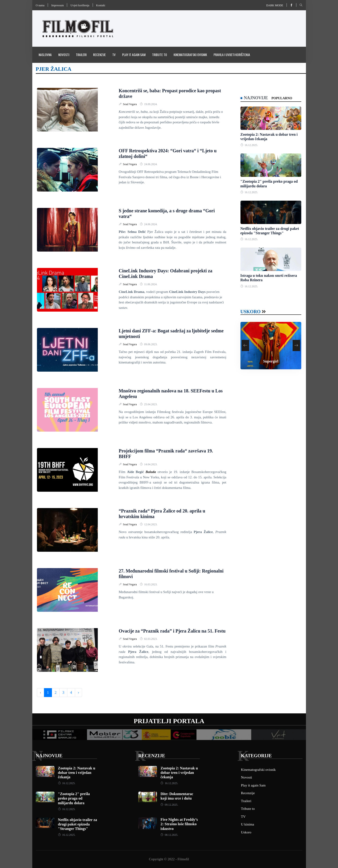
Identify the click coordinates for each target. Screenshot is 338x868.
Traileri (81, 55)
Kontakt (101, 5)
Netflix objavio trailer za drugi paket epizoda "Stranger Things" (78, 824)
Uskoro (251, 312)
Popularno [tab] (282, 98)
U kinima (247, 824)
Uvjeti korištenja (80, 5)
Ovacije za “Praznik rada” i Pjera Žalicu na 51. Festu (172, 631)
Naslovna (45, 55)
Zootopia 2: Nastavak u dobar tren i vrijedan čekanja (77, 773)
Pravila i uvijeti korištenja (232, 55)
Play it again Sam (134, 55)
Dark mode (275, 5)
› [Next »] (78, 692)
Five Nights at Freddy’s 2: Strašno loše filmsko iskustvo (179, 824)
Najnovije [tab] (256, 98)
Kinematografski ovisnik (190, 55)
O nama (40, 5)
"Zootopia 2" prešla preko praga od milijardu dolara (74, 798)
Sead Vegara (130, 104)
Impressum (57, 5)
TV (114, 55)
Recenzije (99, 55)
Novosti (64, 55)
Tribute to (160, 55)
